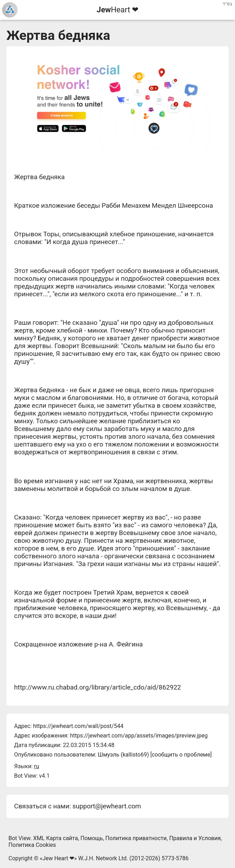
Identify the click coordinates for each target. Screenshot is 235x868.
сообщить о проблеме (181, 755)
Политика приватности (136, 838)
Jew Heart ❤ (58, 858)
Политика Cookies (32, 845)
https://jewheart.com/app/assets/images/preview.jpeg (139, 736)
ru (36, 766)
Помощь (92, 838)
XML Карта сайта (56, 838)
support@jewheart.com (107, 806)
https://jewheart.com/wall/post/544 (78, 726)
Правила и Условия (195, 838)
